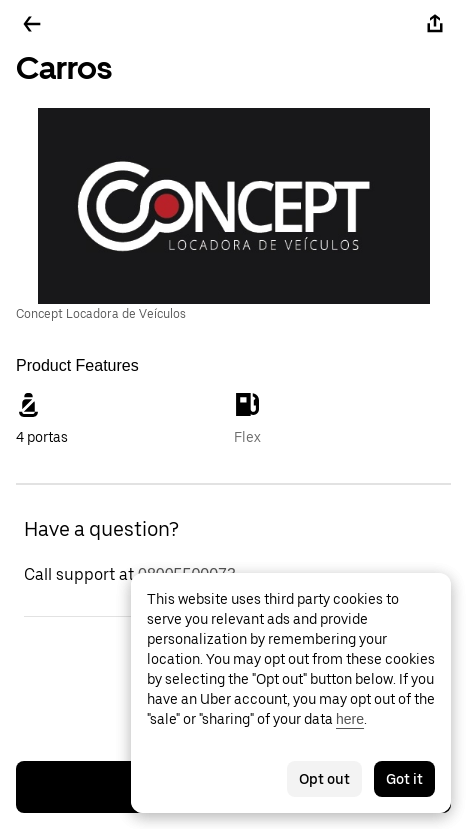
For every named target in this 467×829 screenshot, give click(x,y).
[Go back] (32, 24)
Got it (404, 779)
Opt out (324, 779)
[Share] (435, 24)
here (350, 719)
